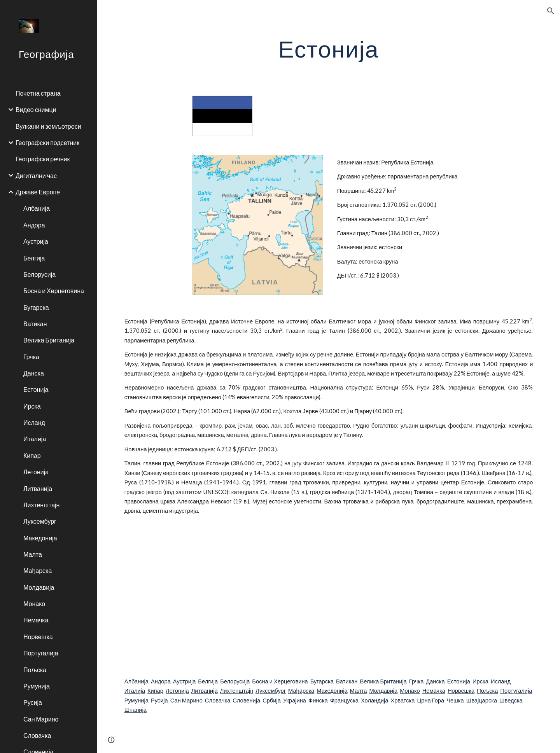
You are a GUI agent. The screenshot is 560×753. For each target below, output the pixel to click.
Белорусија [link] (39, 274)
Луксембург (271, 691)
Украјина (295, 700)
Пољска (487, 691)
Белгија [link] (34, 258)
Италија (135, 691)
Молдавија (383, 691)
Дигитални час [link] (36, 176)
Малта (359, 691)
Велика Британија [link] (49, 340)
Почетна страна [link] (38, 93)
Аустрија (185, 681)
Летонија (177, 691)
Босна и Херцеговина (280, 681)
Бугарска (322, 681)
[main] (329, 49)
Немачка (434, 691)
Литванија (205, 691)
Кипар (155, 691)
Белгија (208, 681)
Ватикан (347, 681)
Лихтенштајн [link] (41, 505)
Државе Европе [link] (38, 192)
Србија (272, 700)
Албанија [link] (37, 208)
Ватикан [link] (35, 324)
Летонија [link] (36, 472)
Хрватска (402, 700)
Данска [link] (34, 373)
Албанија (136, 681)
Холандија (374, 700)
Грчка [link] (31, 357)
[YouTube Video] (293, 596)
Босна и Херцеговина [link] (54, 291)
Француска (344, 700)
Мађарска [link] (38, 570)
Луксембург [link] (40, 521)
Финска (318, 700)
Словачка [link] (37, 735)
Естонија (459, 681)
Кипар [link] (32, 455)
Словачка (218, 700)
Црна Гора (431, 700)
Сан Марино (186, 700)
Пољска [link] (35, 670)
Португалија (516, 691)
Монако (410, 691)
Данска (435, 681)
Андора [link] (34, 225)
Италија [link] (35, 439)
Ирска (480, 681)
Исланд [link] (34, 422)
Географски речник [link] (43, 159)
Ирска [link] (32, 406)
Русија (159, 700)
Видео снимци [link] (36, 109)
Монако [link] (34, 604)
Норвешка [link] (38, 637)
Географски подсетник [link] (47, 142)
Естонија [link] (36, 389)
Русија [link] (33, 702)
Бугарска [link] (36, 307)
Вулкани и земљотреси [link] (48, 126)
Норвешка (461, 691)
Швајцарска (482, 700)
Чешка (455, 700)
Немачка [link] (36, 620)
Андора (161, 681)
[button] (551, 11)
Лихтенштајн (237, 691)
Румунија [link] (37, 686)
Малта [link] (33, 554)
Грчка (416, 681)
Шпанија (136, 710)
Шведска (511, 700)
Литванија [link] (38, 488)
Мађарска (301, 691)
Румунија (136, 700)
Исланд (501, 681)
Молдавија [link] (39, 587)
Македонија (332, 691)
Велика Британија (383, 681)
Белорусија (235, 681)
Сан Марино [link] (41, 719)
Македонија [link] (40, 538)
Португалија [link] (41, 653)
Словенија (246, 700)
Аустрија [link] (36, 241)
